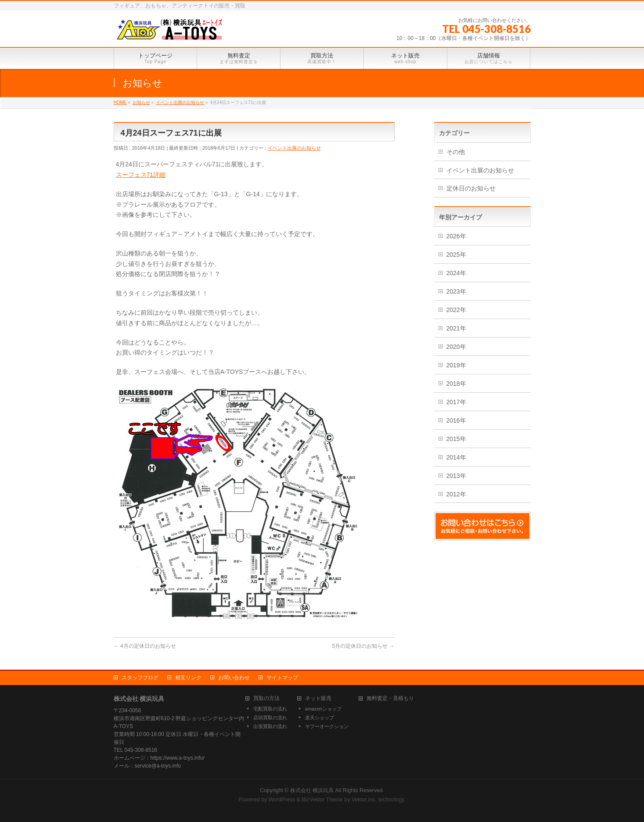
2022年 (456, 310)
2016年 (456, 420)
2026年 (456, 236)
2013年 (456, 476)
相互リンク (188, 678)
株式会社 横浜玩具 (312, 790)
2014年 (456, 457)
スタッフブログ (140, 678)
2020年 (456, 347)
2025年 (456, 255)
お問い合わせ (234, 678)
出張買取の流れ (270, 726)
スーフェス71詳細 (141, 175)
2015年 (456, 439)
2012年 (456, 494)
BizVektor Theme (322, 800)
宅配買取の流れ (270, 709)
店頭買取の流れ (270, 718)
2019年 (456, 365)
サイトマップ (282, 678)
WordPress (282, 800)
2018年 (456, 384)
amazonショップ (323, 709)
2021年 (456, 328)
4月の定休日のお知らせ (145, 646)
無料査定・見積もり (390, 698)
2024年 (456, 273)
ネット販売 (318, 698)
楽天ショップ (320, 718)
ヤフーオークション (327, 726)
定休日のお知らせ (471, 188)
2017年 (456, 402)
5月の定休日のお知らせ (363, 646)
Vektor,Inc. (364, 800)
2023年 (456, 291)
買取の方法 (266, 698)
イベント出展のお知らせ (294, 148)
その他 (456, 152)
